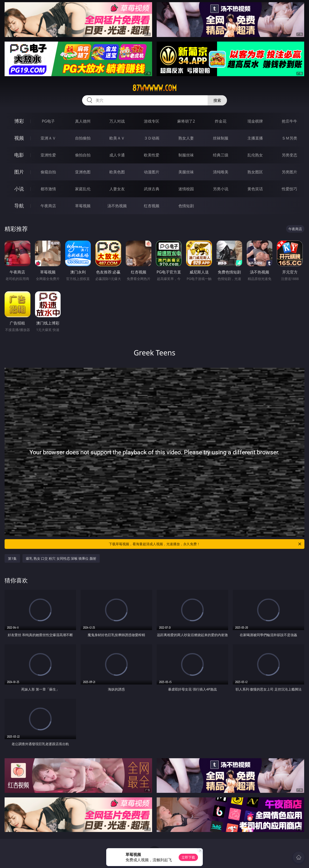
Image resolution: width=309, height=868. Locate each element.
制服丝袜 (186, 155)
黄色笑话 (255, 189)
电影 (19, 155)
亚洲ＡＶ (48, 138)
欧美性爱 (152, 155)
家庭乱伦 (83, 189)
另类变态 (289, 155)
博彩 (19, 121)
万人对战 (117, 121)
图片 (19, 172)
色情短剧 (186, 206)
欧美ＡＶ (117, 138)
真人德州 (83, 121)
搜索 (217, 100)
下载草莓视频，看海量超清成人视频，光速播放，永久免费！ (205, 544)
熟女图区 (255, 172)
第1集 (12, 558)
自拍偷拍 (83, 138)
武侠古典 (152, 189)
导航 (19, 206)
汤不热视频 (117, 206)
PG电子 (48, 121)
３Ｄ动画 (152, 138)
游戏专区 (152, 121)
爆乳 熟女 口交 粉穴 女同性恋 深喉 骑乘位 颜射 (61, 558)
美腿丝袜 (186, 172)
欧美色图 (117, 172)
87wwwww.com (154, 88)
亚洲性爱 (48, 155)
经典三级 (221, 155)
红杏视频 (152, 206)
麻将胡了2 (186, 121)
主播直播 (255, 138)
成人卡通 (117, 155)
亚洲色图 (83, 172)
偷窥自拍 (48, 172)
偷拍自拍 (83, 155)
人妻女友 (117, 189)
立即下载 (188, 857)
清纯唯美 (221, 172)
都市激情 (48, 189)
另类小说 (221, 189)
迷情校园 (186, 189)
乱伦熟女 (255, 155)
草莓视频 (83, 206)
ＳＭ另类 (289, 138)
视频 (19, 138)
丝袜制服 (221, 138)
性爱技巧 (289, 189)
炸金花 (221, 121)
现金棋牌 (255, 121)
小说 (19, 189)
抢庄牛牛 (289, 121)
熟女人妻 (186, 138)
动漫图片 (152, 172)
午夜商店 (48, 206)
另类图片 (289, 172)
